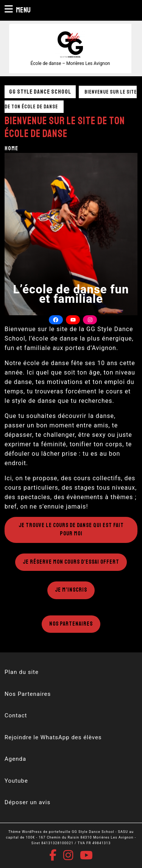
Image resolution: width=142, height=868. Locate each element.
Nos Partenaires (71, 624)
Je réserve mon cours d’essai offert (71, 562)
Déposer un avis (27, 802)
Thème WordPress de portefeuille (39, 832)
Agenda (15, 759)
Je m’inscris (71, 590)
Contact (16, 715)
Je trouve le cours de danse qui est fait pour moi (71, 530)
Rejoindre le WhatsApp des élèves (53, 737)
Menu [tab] (18, 10)
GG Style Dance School (40, 92)
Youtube (16, 781)
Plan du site (22, 672)
